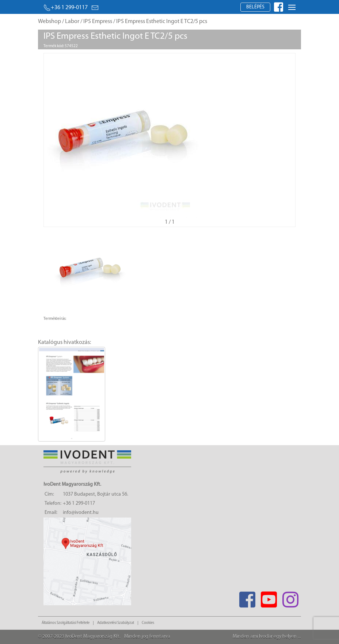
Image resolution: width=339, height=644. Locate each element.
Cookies (148, 623)
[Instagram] (290, 597)
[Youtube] (269, 597)
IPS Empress (98, 22)
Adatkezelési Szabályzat (116, 623)
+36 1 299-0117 (66, 8)
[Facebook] (247, 597)
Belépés (255, 7)
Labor (72, 22)
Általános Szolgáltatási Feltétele (66, 623)
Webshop (49, 22)
